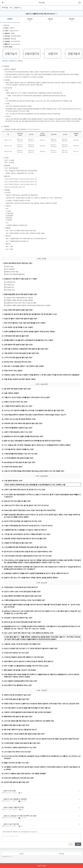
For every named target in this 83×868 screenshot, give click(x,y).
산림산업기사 (13, 61)
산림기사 (18, 8)
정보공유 (72, 20)
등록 (78, 844)
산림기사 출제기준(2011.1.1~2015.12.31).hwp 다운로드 (21, 179)
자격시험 (5, 8)
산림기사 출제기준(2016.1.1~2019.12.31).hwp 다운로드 (21, 182)
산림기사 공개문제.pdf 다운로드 (15, 187)
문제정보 (30, 20)
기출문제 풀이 (41, 866)
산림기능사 (5, 61)
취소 (71, 844)
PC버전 (61, 854)
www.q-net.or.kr (15, 44)
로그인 (22, 854)
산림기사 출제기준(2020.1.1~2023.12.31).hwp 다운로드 (21, 184)
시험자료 (50, 20)
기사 (11, 8)
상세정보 (10, 19)
